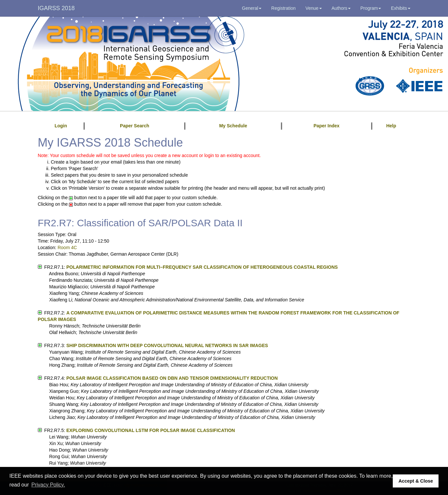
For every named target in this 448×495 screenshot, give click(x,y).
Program (371, 8)
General (252, 8)
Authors (341, 8)
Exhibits (400, 8)
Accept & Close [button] (416, 481)
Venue (314, 8)
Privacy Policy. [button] (48, 485)
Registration (283, 8)
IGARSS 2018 (56, 8)
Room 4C (67, 248)
